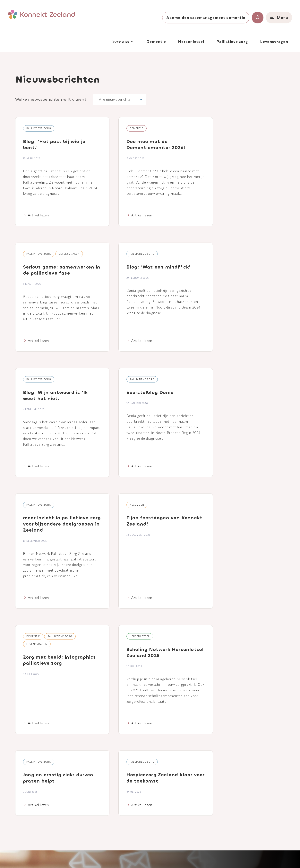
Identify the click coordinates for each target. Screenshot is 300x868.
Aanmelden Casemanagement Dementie (247, 794)
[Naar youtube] (45, 809)
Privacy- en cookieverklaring (122, 858)
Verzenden (266, 726)
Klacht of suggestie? (189, 858)
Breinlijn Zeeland (237, 804)
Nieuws (133, 804)
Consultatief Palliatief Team (246, 811)
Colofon (166, 858)
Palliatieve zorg (232, 41)
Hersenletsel (191, 41)
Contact (134, 811)
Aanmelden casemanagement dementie (206, 17)
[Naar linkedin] (32, 809)
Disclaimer (151, 858)
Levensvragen (274, 41)
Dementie (156, 41)
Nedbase (284, 858)
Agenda (133, 798)
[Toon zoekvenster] (258, 18)
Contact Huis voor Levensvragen (238, 820)
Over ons (120, 42)
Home (132, 791)
